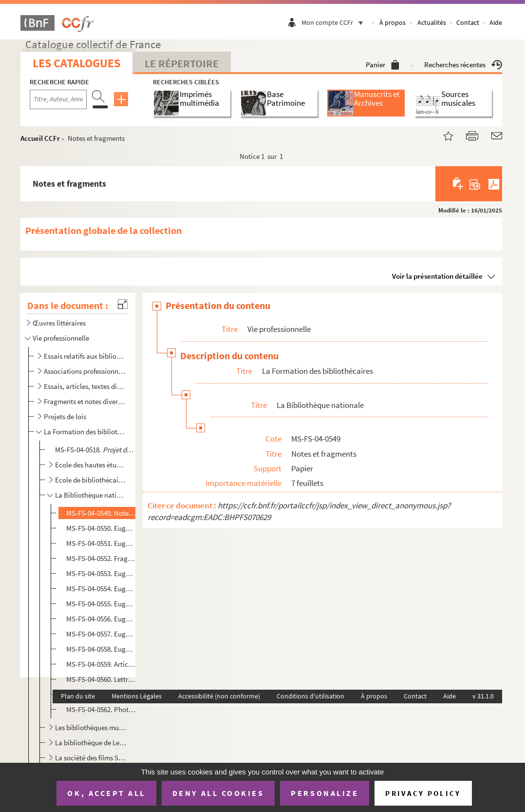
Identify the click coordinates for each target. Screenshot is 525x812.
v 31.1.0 (483, 696)
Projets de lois (65, 416)
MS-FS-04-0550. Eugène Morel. (101, 528)
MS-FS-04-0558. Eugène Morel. (101, 649)
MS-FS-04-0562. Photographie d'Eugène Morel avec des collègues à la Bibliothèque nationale (101, 709)
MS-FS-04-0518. (95, 450)
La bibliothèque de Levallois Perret (91, 743)
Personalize (325, 793)
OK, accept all (106, 793)
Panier (383, 65)
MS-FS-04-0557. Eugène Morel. (101, 634)
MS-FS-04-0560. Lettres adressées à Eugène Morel (101, 679)
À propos (393, 22)
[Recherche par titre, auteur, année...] (58, 99)
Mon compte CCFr (335, 22)
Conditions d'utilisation (310, 696)
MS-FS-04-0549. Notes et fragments (101, 513)
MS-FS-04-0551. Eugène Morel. (101, 543)
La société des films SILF (91, 758)
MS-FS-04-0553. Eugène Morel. (101, 573)
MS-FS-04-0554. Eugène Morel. (101, 589)
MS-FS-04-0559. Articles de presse (101, 664)
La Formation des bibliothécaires (85, 432)
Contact (468, 22)
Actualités (432, 22)
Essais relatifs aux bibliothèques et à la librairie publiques (85, 356)
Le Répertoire (182, 63)
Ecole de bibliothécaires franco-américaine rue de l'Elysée (91, 480)
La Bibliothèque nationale (91, 495)
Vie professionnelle (61, 338)
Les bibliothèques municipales (91, 727)
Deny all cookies (218, 793)
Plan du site (78, 696)
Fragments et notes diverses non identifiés (85, 401)
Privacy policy (423, 793)
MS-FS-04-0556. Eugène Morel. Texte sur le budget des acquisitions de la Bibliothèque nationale (101, 619)
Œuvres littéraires (59, 323)
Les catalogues (76, 63)
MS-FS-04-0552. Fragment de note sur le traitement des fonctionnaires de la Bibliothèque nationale (101, 558)
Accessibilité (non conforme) (219, 696)
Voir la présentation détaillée (437, 276)
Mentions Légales (137, 696)
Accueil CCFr (40, 138)
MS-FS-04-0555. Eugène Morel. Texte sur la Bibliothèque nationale (101, 604)
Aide (496, 22)
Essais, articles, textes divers (85, 386)
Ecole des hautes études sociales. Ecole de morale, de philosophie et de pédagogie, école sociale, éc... (91, 465)
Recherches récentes (463, 65)
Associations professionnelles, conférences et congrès (85, 371)
